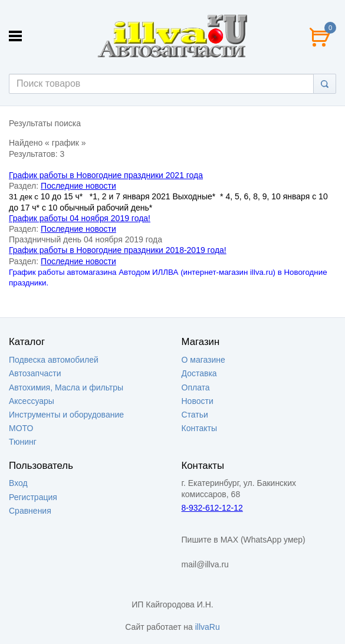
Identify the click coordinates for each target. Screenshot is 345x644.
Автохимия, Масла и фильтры (66, 387)
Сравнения (30, 511)
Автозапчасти (35, 373)
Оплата (196, 387)
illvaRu (208, 627)
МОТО (21, 428)
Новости (198, 401)
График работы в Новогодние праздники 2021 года (106, 175)
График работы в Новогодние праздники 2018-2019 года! (118, 250)
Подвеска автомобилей (54, 360)
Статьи (195, 415)
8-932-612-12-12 (212, 508)
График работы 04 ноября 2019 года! (80, 218)
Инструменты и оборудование (66, 415)
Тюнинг (23, 442)
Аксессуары (32, 401)
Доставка (199, 373)
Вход (18, 483)
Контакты (199, 428)
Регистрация (33, 497)
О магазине (203, 360)
